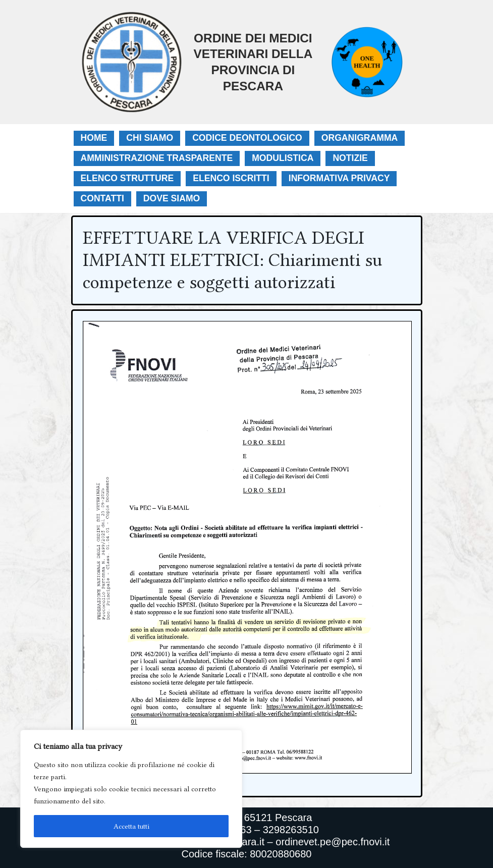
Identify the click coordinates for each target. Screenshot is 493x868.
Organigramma (360, 138)
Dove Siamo (172, 198)
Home (94, 138)
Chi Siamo (150, 138)
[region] (131, 789)
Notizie (350, 158)
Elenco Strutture (127, 178)
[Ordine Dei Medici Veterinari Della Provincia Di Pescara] (198, 62)
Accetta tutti (131, 826)
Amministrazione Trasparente (157, 158)
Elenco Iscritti (231, 178)
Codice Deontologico (247, 138)
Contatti (102, 198)
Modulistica (283, 158)
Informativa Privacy (339, 178)
